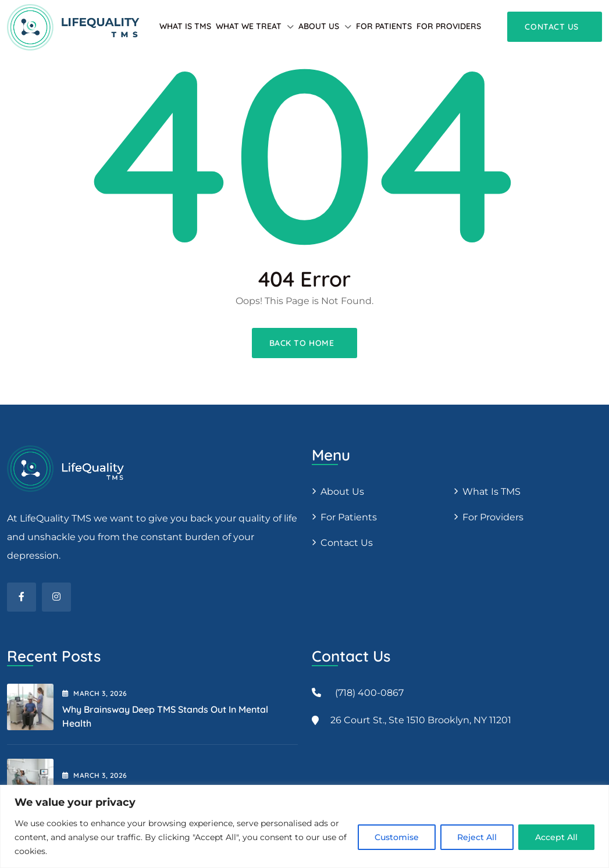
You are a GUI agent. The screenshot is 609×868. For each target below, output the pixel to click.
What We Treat (249, 26)
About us (342, 492)
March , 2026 (95, 693)
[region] (304, 826)
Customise (397, 837)
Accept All (556, 837)
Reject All (477, 837)
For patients (384, 26)
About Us (319, 26)
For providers (449, 26)
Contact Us (347, 543)
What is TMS (185, 26)
